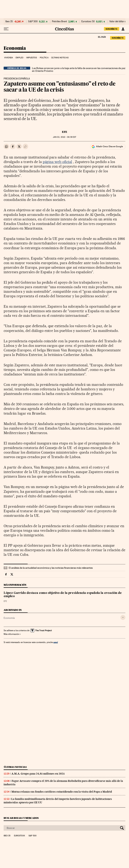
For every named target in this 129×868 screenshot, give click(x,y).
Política (44, 58)
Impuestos (32, 58)
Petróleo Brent (59, 21)
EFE (65, 132)
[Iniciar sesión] (123, 29)
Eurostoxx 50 (88, 21)
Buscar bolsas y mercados (21, 818)
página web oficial (58, 162)
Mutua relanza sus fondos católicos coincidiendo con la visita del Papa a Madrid (62, 792)
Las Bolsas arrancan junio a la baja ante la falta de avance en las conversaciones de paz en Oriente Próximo (79, 70)
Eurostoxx (19, 836)
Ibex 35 (9, 21)
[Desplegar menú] (6, 29)
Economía (15, 48)
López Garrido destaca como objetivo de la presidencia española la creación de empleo (63, 595)
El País (102, 37)
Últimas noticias (60, 58)
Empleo (20, 58)
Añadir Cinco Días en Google (109, 146)
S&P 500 (33, 21)
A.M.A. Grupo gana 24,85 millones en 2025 (38, 774)
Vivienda (9, 58)
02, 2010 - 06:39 (64, 137)
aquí (56, 642)
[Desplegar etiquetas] (123, 617)
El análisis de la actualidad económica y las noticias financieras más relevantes (51, 568)
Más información (12, 634)
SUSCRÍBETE (112, 29)
